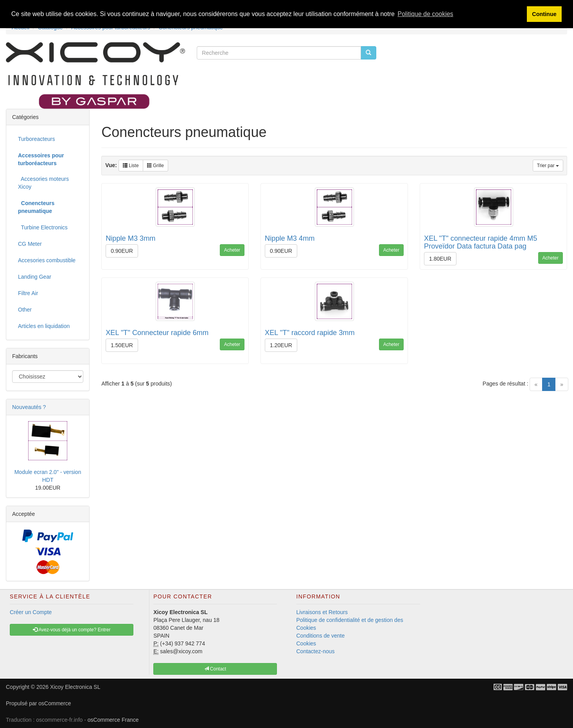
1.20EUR (281, 345)
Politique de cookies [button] (426, 14)
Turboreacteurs (36, 139)
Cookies (306, 643)
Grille (155, 166)
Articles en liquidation (44, 326)
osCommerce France (113, 720)
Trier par (548, 166)
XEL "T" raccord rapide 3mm (310, 333)
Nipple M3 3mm (130, 238)
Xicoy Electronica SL (75, 687)
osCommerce (55, 703)
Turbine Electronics (43, 227)
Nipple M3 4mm (290, 238)
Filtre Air (28, 293)
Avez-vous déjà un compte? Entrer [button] (72, 630)
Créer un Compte (31, 612)
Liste (131, 166)
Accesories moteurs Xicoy (43, 183)
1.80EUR (440, 259)
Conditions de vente (321, 636)
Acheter (232, 250)
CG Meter (30, 244)
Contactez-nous (316, 651)
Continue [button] (544, 14)
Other (25, 310)
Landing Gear (35, 277)
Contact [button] (215, 669)
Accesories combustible (47, 260)
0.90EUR (122, 251)
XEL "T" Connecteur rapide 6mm (157, 333)
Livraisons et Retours (322, 612)
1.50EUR (122, 345)
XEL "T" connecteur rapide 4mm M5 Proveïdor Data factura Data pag (480, 242)
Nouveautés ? (29, 407)
